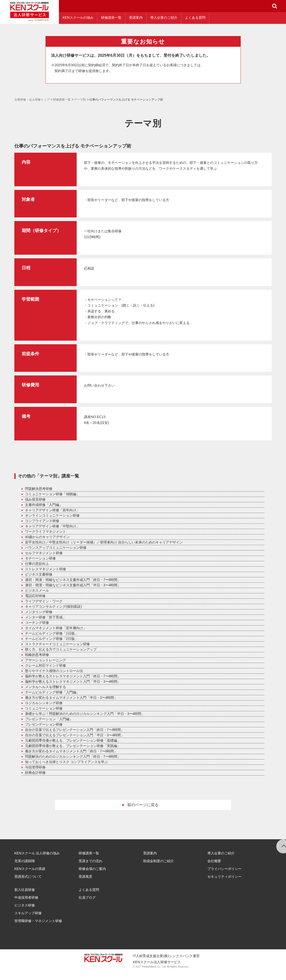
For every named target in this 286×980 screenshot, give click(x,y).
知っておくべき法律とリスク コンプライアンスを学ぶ (66, 762)
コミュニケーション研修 (44, 708)
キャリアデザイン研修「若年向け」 (52, 510)
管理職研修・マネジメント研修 (38, 921)
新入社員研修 (25, 890)
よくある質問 (195, 18)
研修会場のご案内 (92, 869)
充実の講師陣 (25, 861)
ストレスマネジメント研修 (46, 569)
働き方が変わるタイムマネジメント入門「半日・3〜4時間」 (71, 698)
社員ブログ (87, 897)
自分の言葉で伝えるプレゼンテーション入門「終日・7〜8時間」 (75, 730)
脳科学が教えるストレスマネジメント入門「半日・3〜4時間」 (73, 681)
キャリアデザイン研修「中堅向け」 (52, 526)
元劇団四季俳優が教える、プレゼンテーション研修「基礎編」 (73, 740)
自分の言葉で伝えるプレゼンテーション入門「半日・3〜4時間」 (75, 735)
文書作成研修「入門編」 (44, 505)
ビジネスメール (37, 590)
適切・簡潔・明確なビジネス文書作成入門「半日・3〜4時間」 (73, 585)
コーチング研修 (37, 623)
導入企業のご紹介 (164, 18)
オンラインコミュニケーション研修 (52, 515)
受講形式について (28, 877)
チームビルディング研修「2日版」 (52, 639)
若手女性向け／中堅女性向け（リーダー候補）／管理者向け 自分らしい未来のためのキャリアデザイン (104, 542)
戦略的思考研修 (37, 655)
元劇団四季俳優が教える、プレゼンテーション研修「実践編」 (73, 746)
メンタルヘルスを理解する (46, 687)
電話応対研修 (35, 596)
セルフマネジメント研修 (44, 553)
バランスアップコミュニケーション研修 (56, 548)
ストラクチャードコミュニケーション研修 (57, 644)
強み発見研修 (35, 499)
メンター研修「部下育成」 (46, 617)
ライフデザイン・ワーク (44, 601)
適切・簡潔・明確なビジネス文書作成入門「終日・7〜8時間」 (73, 580)
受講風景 (85, 877)
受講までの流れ (91, 861)
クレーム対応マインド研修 (46, 665)
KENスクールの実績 (30, 869)
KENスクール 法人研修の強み (37, 853)
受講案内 (136, 18)
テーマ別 (80, 100)
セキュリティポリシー (224, 877)
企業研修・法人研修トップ (32, 100)
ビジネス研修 (25, 905)
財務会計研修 (35, 773)
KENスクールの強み (78, 18)
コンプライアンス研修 (42, 521)
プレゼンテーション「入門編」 (49, 719)
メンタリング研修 (39, 612)
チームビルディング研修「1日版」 (52, 633)
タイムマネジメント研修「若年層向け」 (56, 628)
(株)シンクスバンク (178, 956)
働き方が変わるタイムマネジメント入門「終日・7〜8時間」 (71, 751)
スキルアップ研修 (28, 913)
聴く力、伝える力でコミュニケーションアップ (61, 649)
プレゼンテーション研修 (44, 724)
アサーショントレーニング (46, 660)
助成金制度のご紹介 (158, 861)
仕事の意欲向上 (37, 564)
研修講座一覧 (111, 18)
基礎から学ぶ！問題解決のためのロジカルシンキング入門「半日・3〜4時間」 (85, 714)
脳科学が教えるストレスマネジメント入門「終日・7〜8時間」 (73, 676)
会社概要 (214, 861)
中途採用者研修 (26, 897)
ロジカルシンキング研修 (44, 703)
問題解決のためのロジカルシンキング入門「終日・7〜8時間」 (73, 756)
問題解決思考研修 (39, 489)
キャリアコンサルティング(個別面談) (53, 607)
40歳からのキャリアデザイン (47, 537)
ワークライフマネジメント (46, 532)
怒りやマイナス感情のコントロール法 (54, 671)
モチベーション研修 (40, 558)
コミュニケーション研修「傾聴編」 (52, 494)
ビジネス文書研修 (39, 574)
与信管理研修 (35, 767)
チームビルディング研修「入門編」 (52, 692)
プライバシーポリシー (224, 869)
